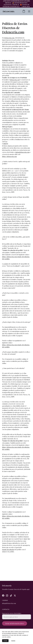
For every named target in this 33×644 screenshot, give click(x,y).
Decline (13, 641)
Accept (5, 641)
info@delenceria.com (22, 157)
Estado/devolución (8, 554)
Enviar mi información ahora (15, 624)
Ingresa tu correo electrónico (12, 614)
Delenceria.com (13, 36)
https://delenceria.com (9, 161)
